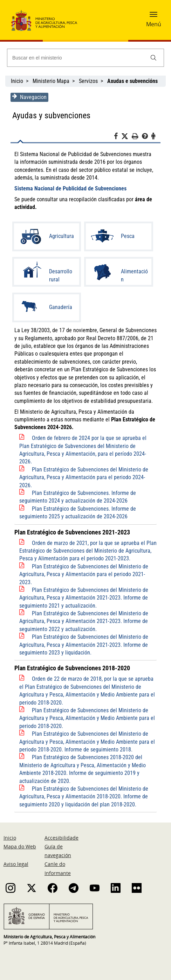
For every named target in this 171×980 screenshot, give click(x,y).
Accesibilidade (61, 838)
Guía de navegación (58, 851)
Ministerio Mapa (51, 81)
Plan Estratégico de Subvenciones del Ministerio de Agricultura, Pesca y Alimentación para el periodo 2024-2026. (84, 477)
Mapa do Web (20, 846)
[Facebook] (118, 137)
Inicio (17, 81)
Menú (154, 24)
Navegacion (29, 97)
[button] (153, 16)
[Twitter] (126, 136)
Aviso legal (16, 864)
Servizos (88, 81)
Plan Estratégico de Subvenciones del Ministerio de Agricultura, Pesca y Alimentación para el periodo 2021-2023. (84, 574)
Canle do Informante (58, 868)
